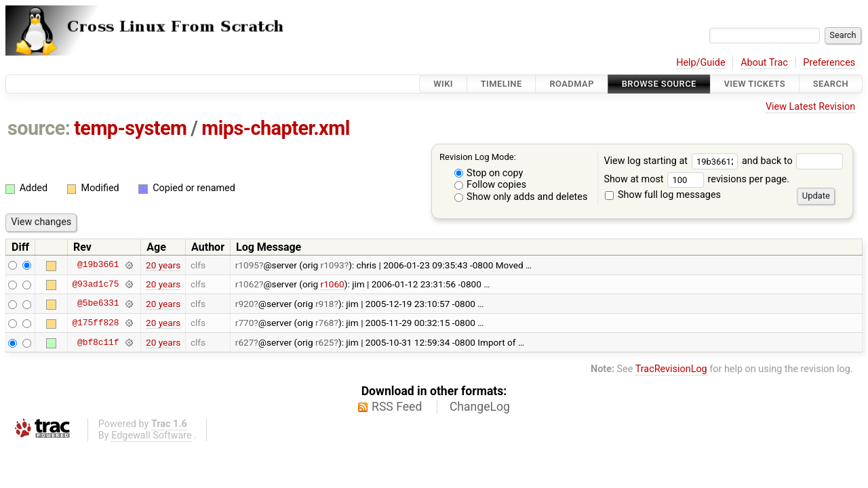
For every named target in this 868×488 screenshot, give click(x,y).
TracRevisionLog (671, 369)
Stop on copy (489, 173)
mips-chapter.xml (276, 128)
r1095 (247, 265)
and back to (792, 161)
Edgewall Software (152, 435)
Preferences (829, 63)
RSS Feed (397, 407)
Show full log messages (663, 195)
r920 (245, 304)
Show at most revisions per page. (696, 179)
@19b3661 (98, 265)
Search (831, 84)
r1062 (247, 284)
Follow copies (491, 185)
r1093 (333, 265)
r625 (325, 342)
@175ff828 (95, 323)
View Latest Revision (810, 107)
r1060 (333, 284)
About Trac (764, 63)
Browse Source (659, 84)
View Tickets (755, 84)
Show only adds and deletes (521, 197)
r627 (245, 342)
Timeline (501, 84)
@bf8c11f (98, 342)
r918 (325, 304)
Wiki (443, 84)
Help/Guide (701, 63)
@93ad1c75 (95, 284)
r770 (245, 323)
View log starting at (673, 161)
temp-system (130, 128)
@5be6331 (98, 304)
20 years (163, 265)
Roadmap (572, 84)
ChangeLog (480, 407)
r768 (325, 323)
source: (39, 128)
